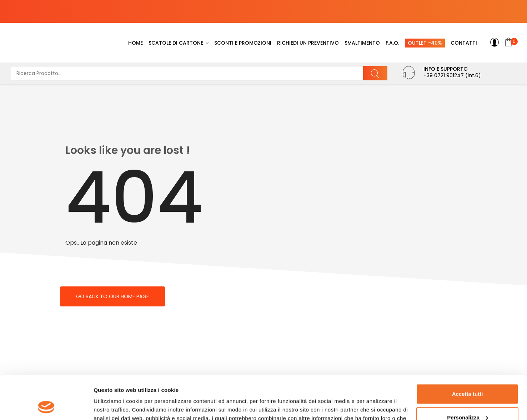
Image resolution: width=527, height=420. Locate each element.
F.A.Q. (392, 43)
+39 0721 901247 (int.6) (452, 75)
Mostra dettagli (113, 406)
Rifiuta (468, 400)
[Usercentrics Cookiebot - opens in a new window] (46, 406)
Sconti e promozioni (243, 43)
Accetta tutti (468, 353)
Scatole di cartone (176, 43)
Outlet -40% (425, 43)
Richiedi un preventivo (308, 43)
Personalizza (468, 377)
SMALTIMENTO (362, 43)
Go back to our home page (112, 296)
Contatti (464, 43)
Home (135, 43)
